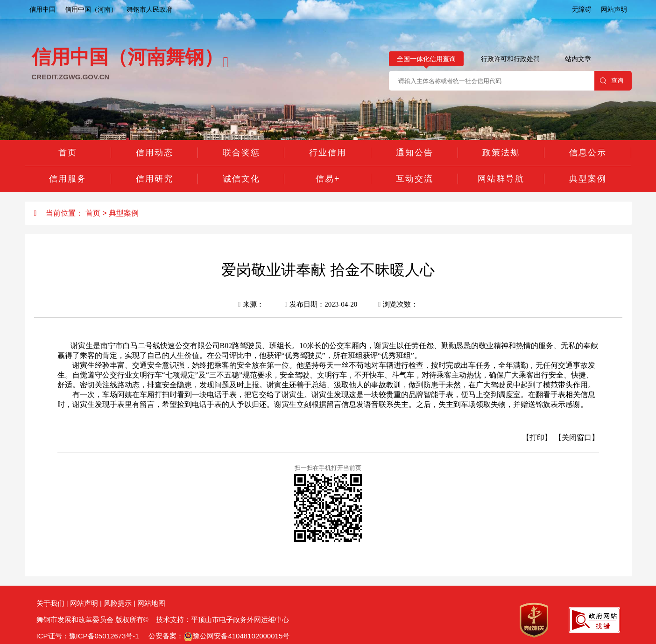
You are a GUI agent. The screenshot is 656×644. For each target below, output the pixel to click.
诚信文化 (241, 179)
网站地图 (151, 603)
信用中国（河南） (91, 9)
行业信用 (328, 153)
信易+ (328, 179)
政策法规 (501, 153)
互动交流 (415, 179)
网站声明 (614, 9)
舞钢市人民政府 (149, 9)
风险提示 (118, 603)
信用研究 (155, 179)
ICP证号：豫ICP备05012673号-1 (88, 636)
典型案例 (588, 179)
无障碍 (582, 9)
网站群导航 (501, 179)
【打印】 (537, 437)
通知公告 (415, 153)
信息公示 (588, 153)
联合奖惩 (241, 153)
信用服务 (68, 179)
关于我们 (50, 603)
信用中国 (42, 9)
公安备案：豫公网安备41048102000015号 (218, 636)
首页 (68, 153)
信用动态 (155, 153)
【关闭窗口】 (577, 437)
